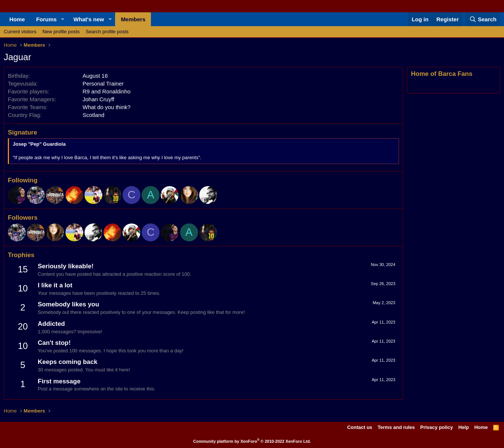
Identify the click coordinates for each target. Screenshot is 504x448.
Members (133, 19)
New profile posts (61, 32)
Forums (47, 19)
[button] (63, 19)
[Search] (483, 19)
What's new (89, 19)
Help (464, 427)
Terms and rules (396, 427)
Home (17, 19)
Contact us (360, 427)
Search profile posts (107, 32)
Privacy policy (437, 427)
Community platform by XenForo (252, 441)
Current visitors (20, 32)
